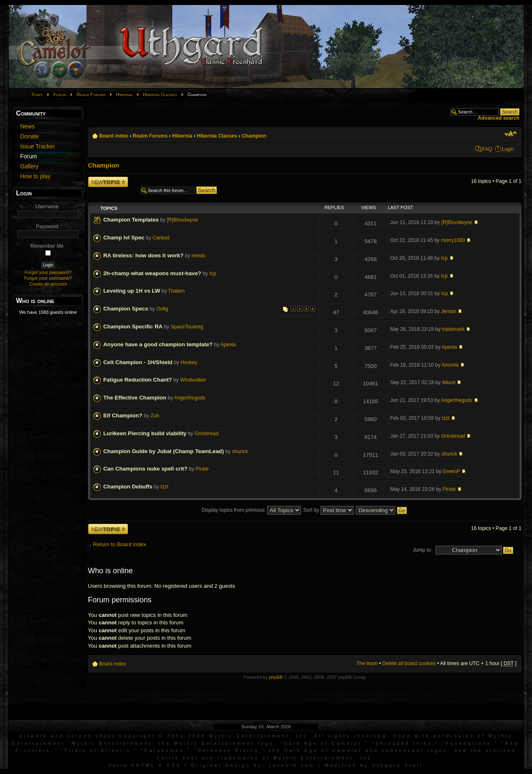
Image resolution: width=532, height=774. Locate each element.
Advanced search (498, 118)
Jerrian (449, 311)
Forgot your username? (48, 278)
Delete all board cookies (409, 663)
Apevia (228, 345)
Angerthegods (190, 398)
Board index (114, 136)
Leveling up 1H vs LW (132, 291)
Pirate (202, 469)
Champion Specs (126, 309)
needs (198, 256)
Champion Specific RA (133, 327)
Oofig (162, 309)
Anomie (450, 365)
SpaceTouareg (187, 327)
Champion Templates (131, 220)
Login (508, 149)
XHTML (143, 765)
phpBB (276, 677)
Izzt (446, 418)
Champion (254, 136)
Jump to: (422, 550)
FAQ (487, 149)
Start (37, 94)
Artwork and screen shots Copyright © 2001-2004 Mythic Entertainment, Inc (164, 736)
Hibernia (124, 94)
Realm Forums (91, 94)
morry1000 (453, 240)
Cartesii (161, 238)
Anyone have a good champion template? (158, 344)
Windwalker (193, 380)
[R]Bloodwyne (183, 220)
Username (47, 207)
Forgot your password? (48, 272)
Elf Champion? (123, 415)
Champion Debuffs (128, 487)
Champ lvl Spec (124, 238)
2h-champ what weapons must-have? (153, 273)
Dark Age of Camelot (323, 743)
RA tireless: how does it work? (144, 255)
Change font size (511, 134)
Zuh (155, 416)
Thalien (177, 291)
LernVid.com (292, 765)
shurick (240, 451)
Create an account (48, 284)
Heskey (189, 362)
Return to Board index (120, 544)
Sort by (328, 510)
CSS (174, 765)
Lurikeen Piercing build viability (145, 433)
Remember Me (47, 246)
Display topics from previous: (251, 510)
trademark (453, 329)
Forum (60, 94)
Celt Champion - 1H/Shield (138, 362)
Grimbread (206, 434)
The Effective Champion (135, 398)
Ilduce (449, 382)
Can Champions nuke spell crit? (145, 469)
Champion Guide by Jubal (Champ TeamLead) (164, 451)
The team (367, 663)
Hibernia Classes (160, 94)
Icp (444, 258)
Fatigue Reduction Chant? (138, 380)
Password (47, 227)
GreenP (451, 471)
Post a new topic (108, 182)
